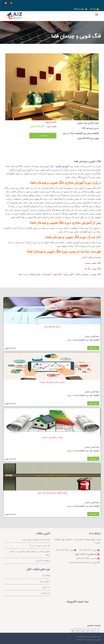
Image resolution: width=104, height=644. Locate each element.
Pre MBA (46, 576)
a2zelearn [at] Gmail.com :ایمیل (83, 563)
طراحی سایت (96, 640)
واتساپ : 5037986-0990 (87, 559)
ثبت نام (93, 9)
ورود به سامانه (79, 9)
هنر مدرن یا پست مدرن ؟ (39, 546)
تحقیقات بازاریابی (43, 561)
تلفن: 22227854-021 (65, 550)
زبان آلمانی (45, 593)
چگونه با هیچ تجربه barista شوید (36, 540)
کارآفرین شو (45, 582)
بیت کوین (46, 587)
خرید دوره (43, 136)
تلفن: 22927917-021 (88, 550)
